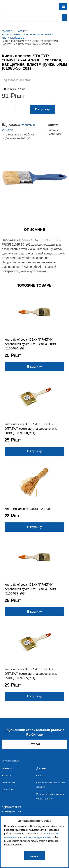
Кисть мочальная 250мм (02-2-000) (29, 509)
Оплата (41, 776)
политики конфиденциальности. (38, 837)
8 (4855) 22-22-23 (11, 807)
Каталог (22, 31)
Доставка (42, 768)
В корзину (42, 109)
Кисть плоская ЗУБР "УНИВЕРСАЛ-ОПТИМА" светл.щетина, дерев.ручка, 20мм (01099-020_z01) (31, 429)
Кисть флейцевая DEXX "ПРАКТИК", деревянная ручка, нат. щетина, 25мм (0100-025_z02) (30, 589)
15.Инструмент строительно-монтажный (28, 35)
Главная (7, 31)
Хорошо (34, 856)
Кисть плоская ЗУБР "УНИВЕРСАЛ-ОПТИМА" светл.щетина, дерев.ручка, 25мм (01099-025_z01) (31, 674)
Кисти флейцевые (13, 38)
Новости (6, 776)
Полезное (7, 790)
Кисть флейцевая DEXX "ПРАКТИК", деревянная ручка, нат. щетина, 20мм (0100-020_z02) (30, 344)
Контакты (7, 768)
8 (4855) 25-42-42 (11, 812)
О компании (8, 783)
